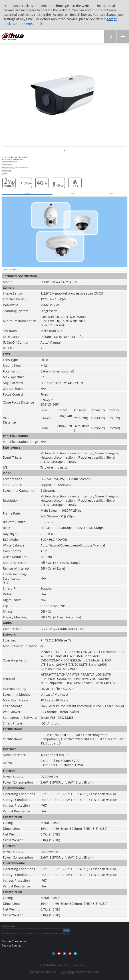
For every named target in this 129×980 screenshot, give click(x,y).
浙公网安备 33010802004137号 (80, 972)
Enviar (66, 930)
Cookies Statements (18, 24)
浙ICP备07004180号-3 (43, 972)
